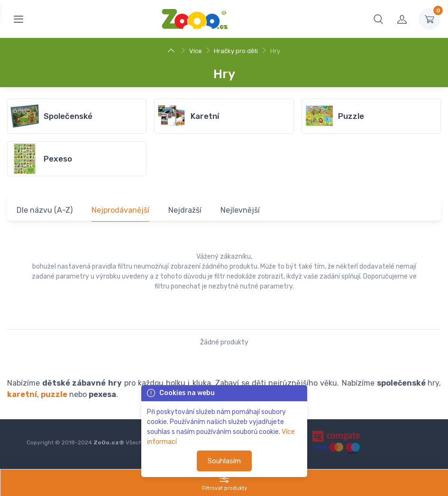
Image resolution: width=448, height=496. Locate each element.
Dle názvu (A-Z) (45, 210)
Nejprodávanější (120, 210)
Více (196, 51)
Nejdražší (185, 210)
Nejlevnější (240, 210)
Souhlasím (224, 461)
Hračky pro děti (236, 51)
